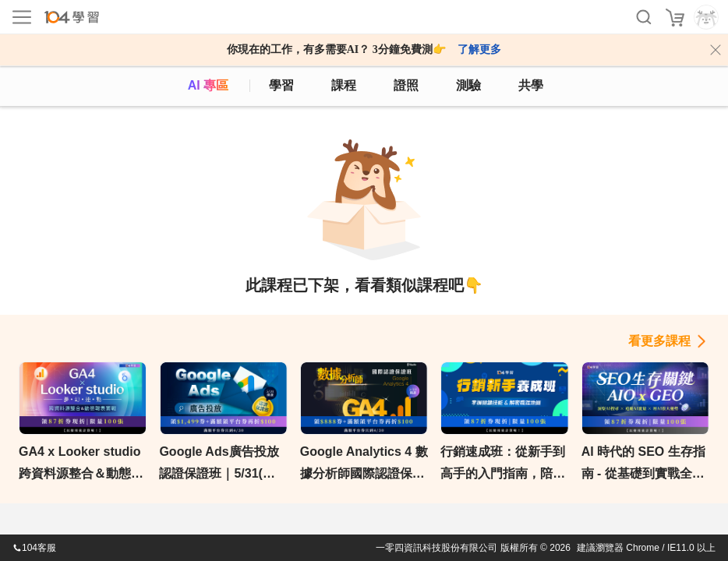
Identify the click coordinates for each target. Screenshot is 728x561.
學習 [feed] (281, 85)
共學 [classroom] (531, 85)
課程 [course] (344, 85)
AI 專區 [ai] (208, 85)
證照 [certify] (406, 85)
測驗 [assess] (468, 85)
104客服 (34, 548)
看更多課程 (659, 341)
